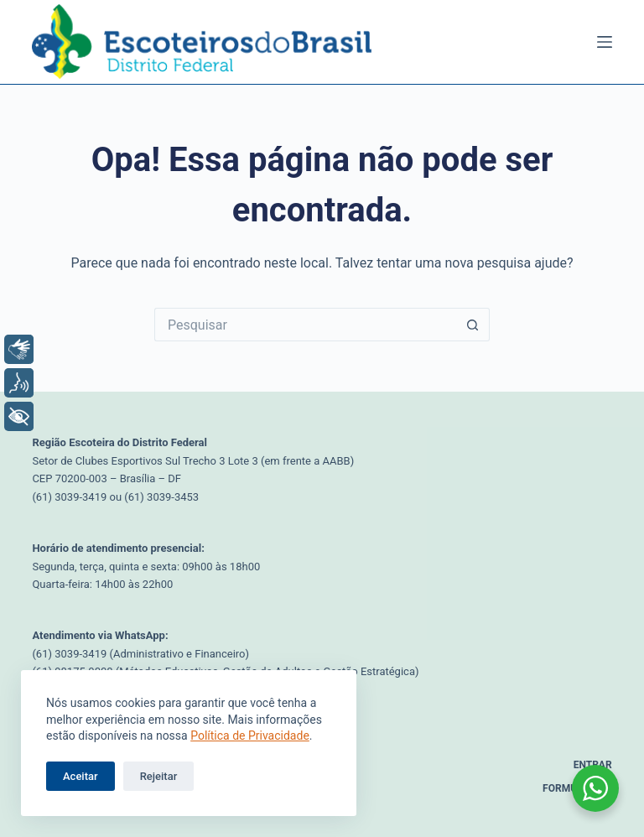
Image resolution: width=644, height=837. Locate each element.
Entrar (593, 765)
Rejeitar (159, 776)
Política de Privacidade (250, 736)
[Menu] (605, 42)
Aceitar (80, 776)
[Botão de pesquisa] (473, 325)
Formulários (577, 788)
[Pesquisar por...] (305, 325)
